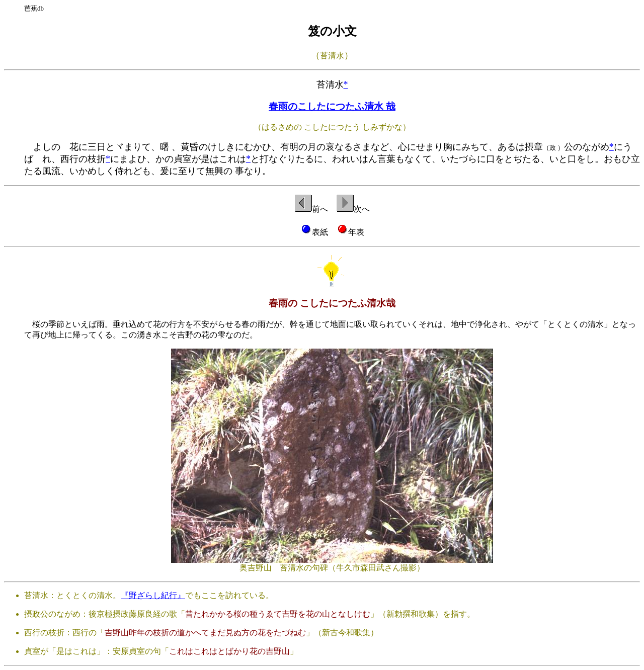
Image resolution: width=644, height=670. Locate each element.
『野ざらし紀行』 (153, 595)
